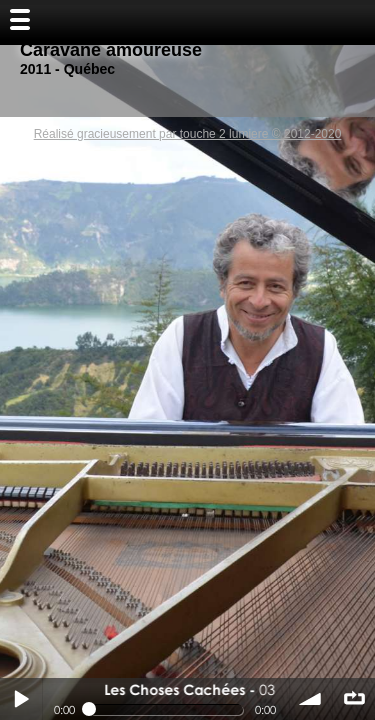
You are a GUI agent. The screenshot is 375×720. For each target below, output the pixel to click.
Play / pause (21, 699)
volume (311, 699)
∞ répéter (354, 699)
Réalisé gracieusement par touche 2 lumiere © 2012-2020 (188, 134)
